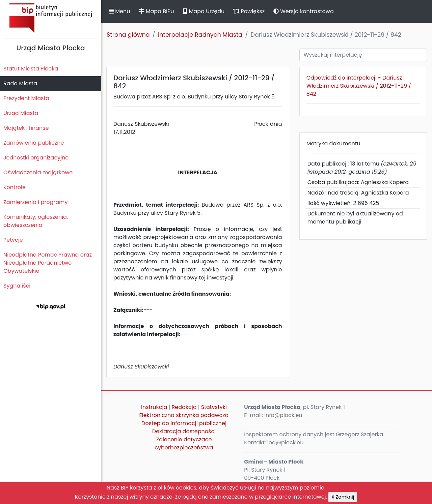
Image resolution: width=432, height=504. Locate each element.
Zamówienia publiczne (34, 143)
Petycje (13, 240)
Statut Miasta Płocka (31, 69)
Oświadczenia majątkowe (38, 172)
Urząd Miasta (21, 113)
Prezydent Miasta (26, 98)
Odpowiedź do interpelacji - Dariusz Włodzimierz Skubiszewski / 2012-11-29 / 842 (359, 86)
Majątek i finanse (26, 128)
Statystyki (214, 407)
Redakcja (184, 407)
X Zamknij (343, 497)
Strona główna (128, 35)
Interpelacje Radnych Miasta (200, 35)
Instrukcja (154, 407)
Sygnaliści (17, 286)
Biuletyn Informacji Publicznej (51, 18)
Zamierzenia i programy (36, 202)
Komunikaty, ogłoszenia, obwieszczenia (36, 221)
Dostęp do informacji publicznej (184, 423)
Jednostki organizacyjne (36, 158)
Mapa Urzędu (204, 11)
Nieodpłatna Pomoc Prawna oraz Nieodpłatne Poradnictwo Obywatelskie (48, 263)
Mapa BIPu (156, 11)
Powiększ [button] (249, 11)
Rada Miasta (20, 83)
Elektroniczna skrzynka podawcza (184, 415)
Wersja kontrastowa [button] (304, 11)
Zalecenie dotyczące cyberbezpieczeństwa (184, 443)
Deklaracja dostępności (184, 431)
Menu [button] (119, 11)
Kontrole (15, 187)
